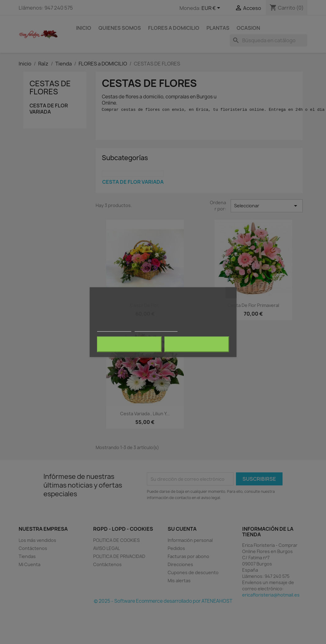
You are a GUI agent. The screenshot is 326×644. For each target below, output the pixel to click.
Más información (114, 329)
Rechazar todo (129, 344)
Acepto (197, 344)
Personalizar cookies (156, 329)
